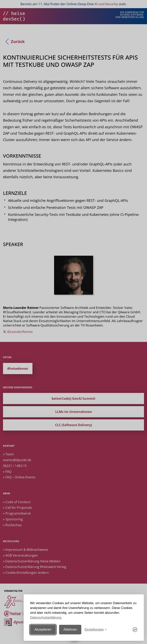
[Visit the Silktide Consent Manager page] (135, 630)
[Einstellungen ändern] (96, 630)
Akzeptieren (43, 629)
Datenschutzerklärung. (46, 617)
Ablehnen (70, 629)
